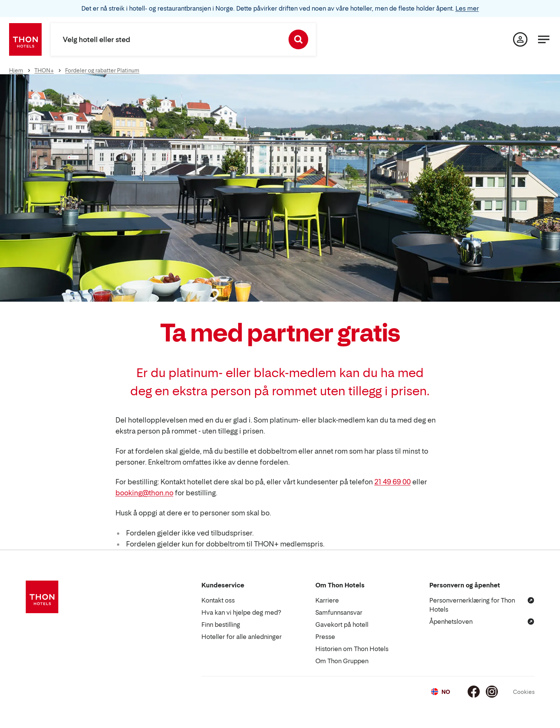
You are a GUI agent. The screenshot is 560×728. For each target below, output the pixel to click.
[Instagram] (492, 692)
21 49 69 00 (393, 482)
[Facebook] (474, 692)
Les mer (467, 8)
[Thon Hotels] (25, 39)
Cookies (524, 692)
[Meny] (544, 39)
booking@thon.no (144, 493)
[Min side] (520, 39)
